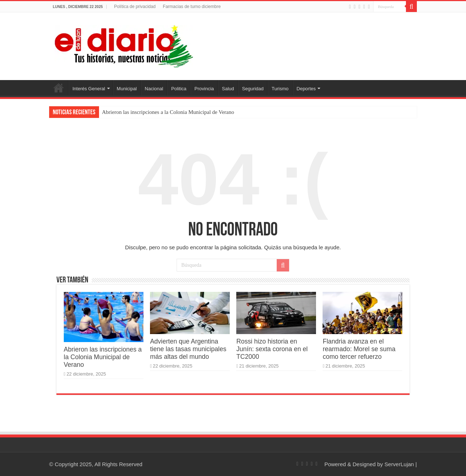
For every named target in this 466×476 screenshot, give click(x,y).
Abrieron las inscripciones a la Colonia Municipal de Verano (168, 112)
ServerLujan (399, 464)
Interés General (89, 89)
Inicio (59, 88)
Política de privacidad (135, 7)
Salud (228, 89)
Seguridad (253, 89)
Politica (179, 89)
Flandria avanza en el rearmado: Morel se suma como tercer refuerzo (359, 349)
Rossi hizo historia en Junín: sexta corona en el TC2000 (272, 349)
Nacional (154, 89)
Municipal (127, 89)
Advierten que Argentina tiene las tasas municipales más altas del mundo (188, 349)
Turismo (280, 89)
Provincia (204, 89)
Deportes (306, 89)
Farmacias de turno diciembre (192, 7)
